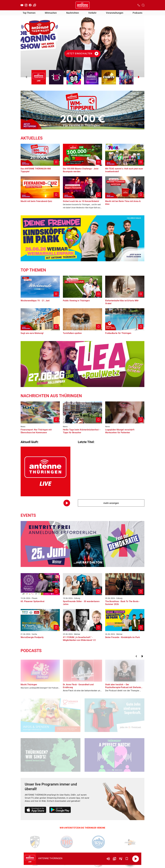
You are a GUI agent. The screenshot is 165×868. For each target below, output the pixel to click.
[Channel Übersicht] (114, 859)
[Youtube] (22, 5)
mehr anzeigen (111, 503)
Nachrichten (73, 13)
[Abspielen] (136, 859)
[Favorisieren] (127, 859)
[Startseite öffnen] (82, 5)
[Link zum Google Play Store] (60, 810)
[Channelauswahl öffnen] (143, 5)
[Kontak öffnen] (139, 5)
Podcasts (137, 13)
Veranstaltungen (115, 13)
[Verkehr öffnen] (35, 5)
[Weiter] (142, 656)
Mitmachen (51, 13)
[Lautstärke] (108, 859)
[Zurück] (136, 656)
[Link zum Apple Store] (36, 810)
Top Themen (29, 13)
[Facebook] (30, 5)
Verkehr (92, 13)
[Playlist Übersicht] (121, 859)
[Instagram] (26, 5)
